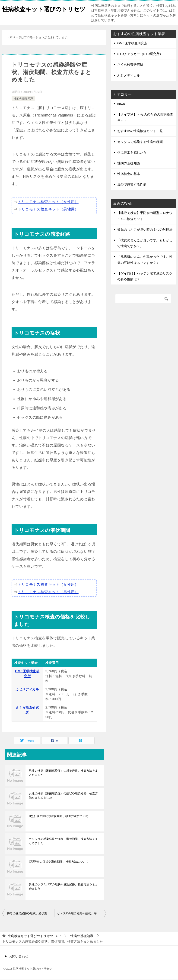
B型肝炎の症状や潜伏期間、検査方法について (59, 817)
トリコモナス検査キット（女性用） (48, 202)
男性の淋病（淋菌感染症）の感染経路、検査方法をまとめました (64, 773)
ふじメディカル (27, 690)
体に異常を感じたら (132, 153)
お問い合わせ (19, 957)
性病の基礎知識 (23, 99)
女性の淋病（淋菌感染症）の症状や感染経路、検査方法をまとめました (64, 796)
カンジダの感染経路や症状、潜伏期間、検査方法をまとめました (64, 841)
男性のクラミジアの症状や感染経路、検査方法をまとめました (64, 887)
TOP (34, 936)
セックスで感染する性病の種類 (140, 142)
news (121, 104)
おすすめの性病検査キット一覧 (140, 131)
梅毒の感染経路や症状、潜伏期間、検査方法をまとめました (31, 914)
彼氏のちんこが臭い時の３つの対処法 (145, 230)
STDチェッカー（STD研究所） (140, 54)
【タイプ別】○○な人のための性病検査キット (145, 118)
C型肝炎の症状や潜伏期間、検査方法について (59, 862)
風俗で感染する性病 (132, 185)
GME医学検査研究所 (132, 44)
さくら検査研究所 (130, 65)
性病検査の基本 (129, 174)
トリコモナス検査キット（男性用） (48, 210)
